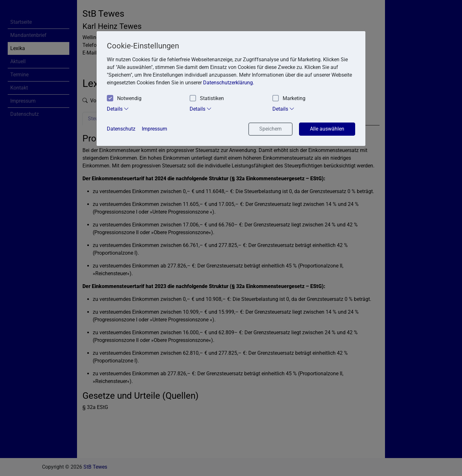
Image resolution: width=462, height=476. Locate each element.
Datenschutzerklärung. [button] (229, 83)
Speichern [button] (270, 129)
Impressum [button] (154, 129)
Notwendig (124, 99)
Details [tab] (118, 109)
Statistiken (207, 99)
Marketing (289, 99)
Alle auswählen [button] (327, 129)
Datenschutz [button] (121, 129)
